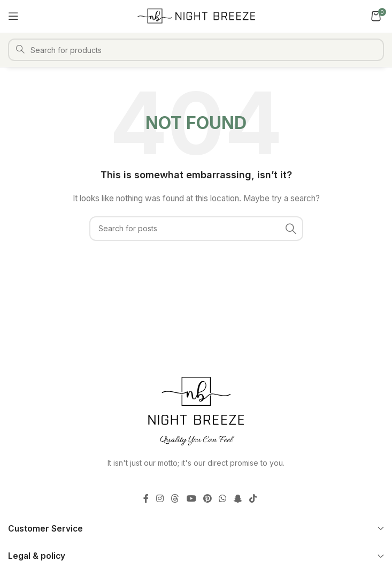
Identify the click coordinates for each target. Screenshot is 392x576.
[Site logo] (196, 15)
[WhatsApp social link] (223, 498)
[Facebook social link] (146, 498)
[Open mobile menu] (13, 16)
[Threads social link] (175, 498)
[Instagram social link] (160, 498)
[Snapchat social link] (238, 498)
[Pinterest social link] (207, 498)
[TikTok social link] (253, 498)
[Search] (196, 50)
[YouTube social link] (191, 498)
